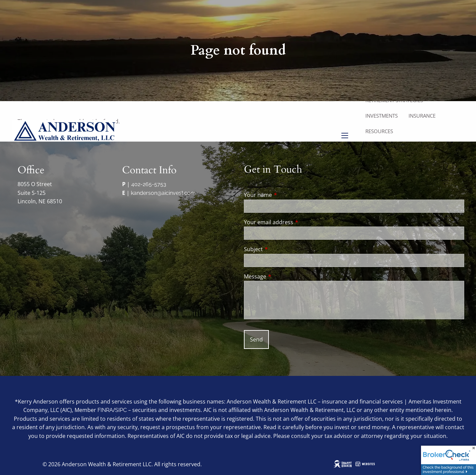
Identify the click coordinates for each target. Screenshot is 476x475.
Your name (285, 195)
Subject (281, 249)
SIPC (121, 410)
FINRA (105, 410)
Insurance (422, 116)
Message (282, 276)
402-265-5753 (149, 184)
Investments (382, 116)
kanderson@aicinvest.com (163, 193)
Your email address (296, 222)
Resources (379, 131)
